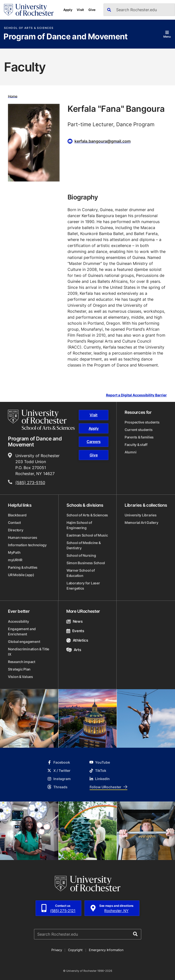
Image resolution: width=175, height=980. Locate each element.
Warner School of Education (81, 573)
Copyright (75, 950)
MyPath (14, 552)
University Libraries (140, 515)
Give (92, 10)
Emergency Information (106, 950)
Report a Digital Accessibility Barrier (136, 395)
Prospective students (142, 422)
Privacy (57, 950)
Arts (74, 650)
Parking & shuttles (23, 567)
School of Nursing (81, 555)
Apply (68, 10)
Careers (94, 442)
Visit (80, 10)
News (74, 621)
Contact (14, 522)
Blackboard (17, 515)
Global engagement (24, 642)
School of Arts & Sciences (29, 28)
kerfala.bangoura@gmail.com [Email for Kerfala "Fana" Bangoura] (103, 141)
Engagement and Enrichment (22, 631)
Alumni (130, 452)
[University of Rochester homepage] (29, 10)
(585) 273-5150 (30, 483)
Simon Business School (86, 563)
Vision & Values (20, 677)
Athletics (77, 640)
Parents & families (139, 437)
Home (13, 96)
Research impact (22, 662)
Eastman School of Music (87, 535)
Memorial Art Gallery (141, 522)
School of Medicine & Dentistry (84, 545)
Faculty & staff (136, 445)
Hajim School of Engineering (79, 525)
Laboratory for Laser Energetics (83, 586)
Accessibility (18, 621)
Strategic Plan (19, 669)
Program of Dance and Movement (65, 37)
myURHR (15, 560)
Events (75, 631)
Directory (16, 530)
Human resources (23, 537)
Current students (139, 430)
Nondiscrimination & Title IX (29, 652)
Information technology (27, 545)
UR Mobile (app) (21, 575)
